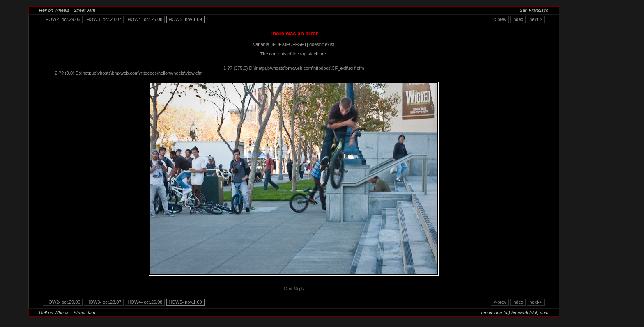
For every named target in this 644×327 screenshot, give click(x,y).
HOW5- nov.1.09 (185, 19)
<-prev (500, 19)
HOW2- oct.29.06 (63, 19)
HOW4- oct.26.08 (145, 19)
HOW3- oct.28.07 (104, 19)
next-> (536, 19)
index (518, 19)
